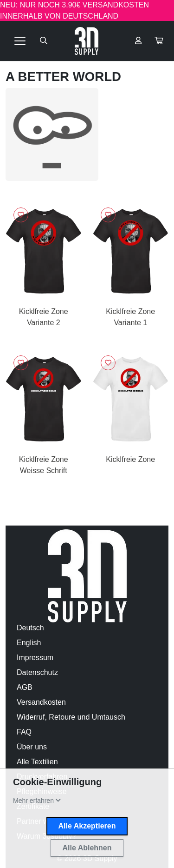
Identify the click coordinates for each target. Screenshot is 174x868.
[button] (159, 41)
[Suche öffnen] (44, 41)
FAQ (24, 732)
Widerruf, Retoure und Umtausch (71, 717)
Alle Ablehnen (87, 848)
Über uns (32, 747)
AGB (25, 687)
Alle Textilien (37, 762)
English (29, 643)
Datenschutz (37, 672)
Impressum (35, 658)
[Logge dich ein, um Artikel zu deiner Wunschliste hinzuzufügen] (21, 215)
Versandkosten (41, 702)
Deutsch (30, 628)
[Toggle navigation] (20, 41)
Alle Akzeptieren (87, 826)
